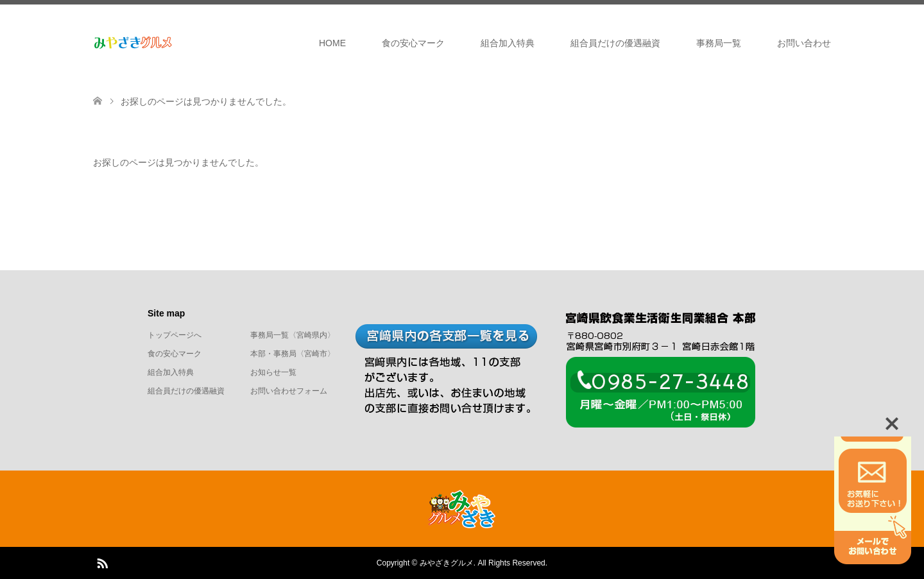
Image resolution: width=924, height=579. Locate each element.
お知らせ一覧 (273, 372)
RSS (102, 562)
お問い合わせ (804, 43)
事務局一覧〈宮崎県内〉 (293, 335)
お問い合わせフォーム (289, 391)
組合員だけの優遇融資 (615, 43)
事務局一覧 (719, 43)
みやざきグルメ (447, 563)
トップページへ (175, 335)
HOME (332, 43)
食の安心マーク (413, 43)
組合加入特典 (508, 43)
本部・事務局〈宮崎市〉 (293, 354)
